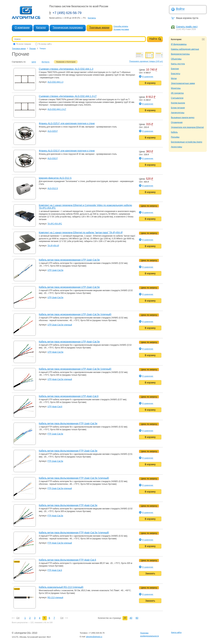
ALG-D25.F (53, 131)
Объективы (176, 59)
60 (137, 618)
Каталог (41, 28)
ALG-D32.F (53, 158)
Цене (34, 62)
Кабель (174, 132)
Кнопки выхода (178, 103)
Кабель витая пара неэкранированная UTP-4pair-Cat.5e (69, 342)
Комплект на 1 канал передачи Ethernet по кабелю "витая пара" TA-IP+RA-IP (81, 233)
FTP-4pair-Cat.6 (55, 570)
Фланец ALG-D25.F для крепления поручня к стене (67, 123)
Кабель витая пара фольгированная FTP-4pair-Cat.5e (68, 505)
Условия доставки (121, 29)
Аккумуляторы (178, 113)
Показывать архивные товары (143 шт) (146, 61)
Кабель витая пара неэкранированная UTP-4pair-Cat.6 (69, 396)
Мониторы (176, 88)
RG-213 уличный (55, 598)
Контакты (92, 18)
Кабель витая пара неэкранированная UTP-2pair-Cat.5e (69, 287)
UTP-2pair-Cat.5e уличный (60, 325)
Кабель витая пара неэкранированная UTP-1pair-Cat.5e (69, 260)
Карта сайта (176, 632)
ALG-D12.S (53, 188)
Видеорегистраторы (180, 54)
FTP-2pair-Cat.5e (55, 461)
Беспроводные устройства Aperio (187, 142)
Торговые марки (99, 28)
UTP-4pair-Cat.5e (55, 352)
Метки (174, 78)
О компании (22, 28)
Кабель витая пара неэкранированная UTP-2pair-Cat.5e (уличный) (75, 314)
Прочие (33, 48)
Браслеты (176, 74)
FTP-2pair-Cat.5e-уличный (60, 488)
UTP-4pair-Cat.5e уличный (60, 379)
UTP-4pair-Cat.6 (55, 407)
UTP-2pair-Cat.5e (55, 298)
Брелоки (175, 69)
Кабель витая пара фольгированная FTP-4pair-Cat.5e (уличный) (74, 533)
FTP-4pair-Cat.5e (55, 516)
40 (131, 618)
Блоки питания (178, 108)
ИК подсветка (177, 93)
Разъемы (175, 137)
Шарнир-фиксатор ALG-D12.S (55, 178)
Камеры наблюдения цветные (185, 49)
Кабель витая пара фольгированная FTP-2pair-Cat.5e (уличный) (74, 478)
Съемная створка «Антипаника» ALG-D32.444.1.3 (66, 69)
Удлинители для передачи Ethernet (187, 127)
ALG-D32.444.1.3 (55, 82)
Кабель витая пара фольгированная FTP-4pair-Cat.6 (67, 560)
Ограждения (177, 122)
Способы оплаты (121, 26)
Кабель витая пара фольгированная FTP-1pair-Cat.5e (68, 423)
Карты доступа (178, 64)
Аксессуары (177, 147)
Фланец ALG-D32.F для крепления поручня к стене (67, 151)
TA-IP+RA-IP (53, 246)
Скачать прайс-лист (187, 27)
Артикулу (46, 62)
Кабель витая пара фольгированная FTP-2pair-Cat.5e (68, 451)
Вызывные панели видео (183, 118)
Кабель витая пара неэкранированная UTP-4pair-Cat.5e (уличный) (75, 369)
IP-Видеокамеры (179, 44)
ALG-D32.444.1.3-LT (57, 109)
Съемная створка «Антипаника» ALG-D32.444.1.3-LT (68, 96)
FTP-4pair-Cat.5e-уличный (60, 543)
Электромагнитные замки (183, 83)
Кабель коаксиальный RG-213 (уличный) (61, 587)
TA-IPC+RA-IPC (55, 224)
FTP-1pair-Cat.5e (55, 434)
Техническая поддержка (67, 28)
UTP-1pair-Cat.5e (55, 270)
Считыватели (177, 98)
